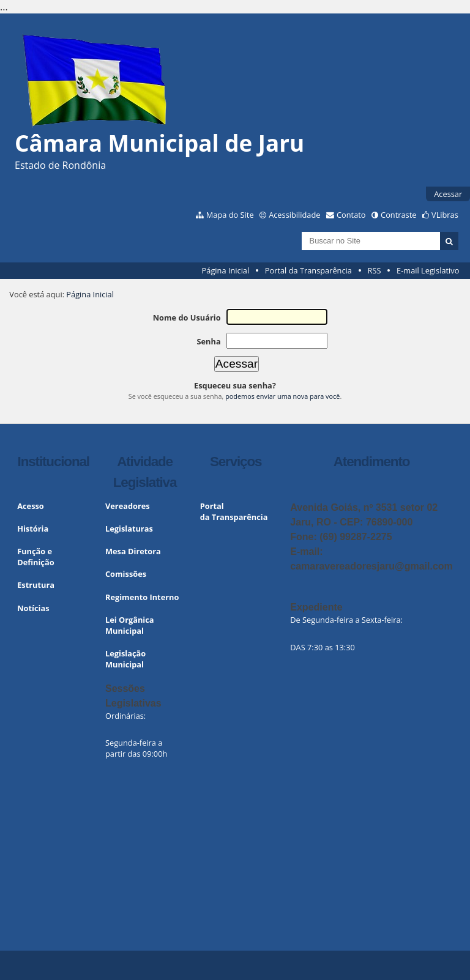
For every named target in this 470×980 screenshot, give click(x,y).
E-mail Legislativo (428, 270)
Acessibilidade (294, 215)
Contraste (398, 215)
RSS (375, 270)
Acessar (448, 194)
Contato (351, 215)
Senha (208, 341)
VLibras (445, 215)
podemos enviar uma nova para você (282, 396)
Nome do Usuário (187, 317)
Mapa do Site (230, 215)
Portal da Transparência (308, 270)
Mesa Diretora (133, 551)
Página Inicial (226, 270)
